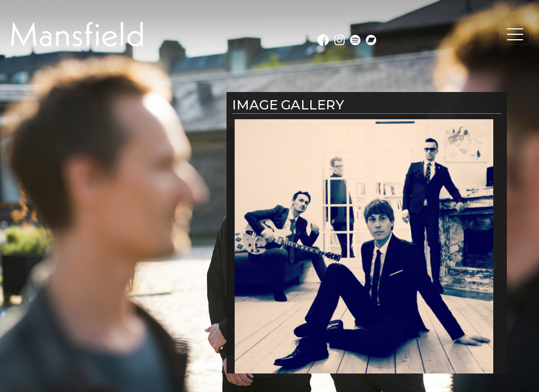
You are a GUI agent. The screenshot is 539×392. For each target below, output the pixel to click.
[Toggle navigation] (515, 34)
